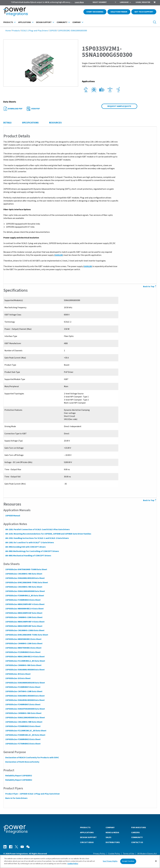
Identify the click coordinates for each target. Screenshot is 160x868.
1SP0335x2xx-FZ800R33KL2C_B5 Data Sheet (25, 735)
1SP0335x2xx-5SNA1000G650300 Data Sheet (25, 591)
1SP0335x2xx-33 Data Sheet (18, 678)
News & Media (112, 832)
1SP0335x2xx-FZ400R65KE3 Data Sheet (23, 600)
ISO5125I (59, 255)
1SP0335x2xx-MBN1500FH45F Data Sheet (24, 626)
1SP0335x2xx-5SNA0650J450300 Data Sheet (25, 696)
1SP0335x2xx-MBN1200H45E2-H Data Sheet (25, 657)
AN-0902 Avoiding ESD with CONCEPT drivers (25, 547)
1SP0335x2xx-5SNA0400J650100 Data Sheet (25, 578)
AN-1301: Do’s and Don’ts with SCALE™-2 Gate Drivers (30, 543)
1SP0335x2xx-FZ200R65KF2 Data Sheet (23, 687)
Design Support (44, 22)
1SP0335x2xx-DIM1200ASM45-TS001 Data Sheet (27, 635)
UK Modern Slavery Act (147, 854)
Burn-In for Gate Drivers (16, 798)
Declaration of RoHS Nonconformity (22, 762)
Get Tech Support (144, 12)
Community (62, 22)
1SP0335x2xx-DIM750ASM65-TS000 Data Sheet (26, 569)
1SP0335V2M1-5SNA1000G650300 (73, 31)
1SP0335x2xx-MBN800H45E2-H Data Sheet (24, 609)
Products (8, 22)
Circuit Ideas (87, 842)
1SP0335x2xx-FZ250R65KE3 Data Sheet (23, 652)
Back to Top (150, 287)
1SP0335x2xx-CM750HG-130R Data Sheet (24, 691)
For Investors (139, 827)
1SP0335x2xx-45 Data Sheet (18, 674)
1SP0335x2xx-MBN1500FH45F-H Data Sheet (25, 604)
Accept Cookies (128, 862)
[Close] (156, 862)
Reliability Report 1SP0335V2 (18, 776)
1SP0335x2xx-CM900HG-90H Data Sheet (23, 713)
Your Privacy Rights (110, 862)
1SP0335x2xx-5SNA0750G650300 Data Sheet (25, 709)
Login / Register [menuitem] (143, 2)
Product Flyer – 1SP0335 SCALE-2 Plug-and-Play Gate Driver (32, 794)
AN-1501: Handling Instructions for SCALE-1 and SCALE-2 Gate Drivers (37, 538)
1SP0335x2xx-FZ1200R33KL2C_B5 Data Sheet (26, 731)
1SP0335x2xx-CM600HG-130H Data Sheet (24, 617)
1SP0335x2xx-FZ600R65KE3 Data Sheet (23, 739)
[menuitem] (155, 3)
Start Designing (95, 12)
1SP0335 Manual (13, 516)
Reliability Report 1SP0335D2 (19, 780)
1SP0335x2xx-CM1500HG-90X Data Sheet (24, 587)
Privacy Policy (99, 854)
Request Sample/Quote (119, 106)
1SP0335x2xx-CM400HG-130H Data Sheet (24, 644)
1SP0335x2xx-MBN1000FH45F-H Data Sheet (25, 622)
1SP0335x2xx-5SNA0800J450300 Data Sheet (25, 670)
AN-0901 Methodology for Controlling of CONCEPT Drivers (32, 551)
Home (8, 31)
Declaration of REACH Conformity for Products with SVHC (32, 758)
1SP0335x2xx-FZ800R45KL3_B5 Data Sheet (25, 596)
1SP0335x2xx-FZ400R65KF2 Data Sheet (23, 704)
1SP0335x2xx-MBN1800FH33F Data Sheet (24, 613)
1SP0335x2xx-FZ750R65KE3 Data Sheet (23, 744)
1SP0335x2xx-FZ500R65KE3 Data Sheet (23, 726)
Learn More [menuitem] (79, 2)
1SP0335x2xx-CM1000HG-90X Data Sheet (24, 574)
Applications (25, 22)
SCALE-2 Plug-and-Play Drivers (35, 31)
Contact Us (137, 842)
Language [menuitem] (124, 2)
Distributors (113, 842)
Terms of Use (129, 854)
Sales (108, 837)
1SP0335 (53, 31)
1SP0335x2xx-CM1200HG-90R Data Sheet (24, 722)
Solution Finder (119, 12)
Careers (135, 832)
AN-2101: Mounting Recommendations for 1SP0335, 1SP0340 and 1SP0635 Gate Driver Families (48, 534)
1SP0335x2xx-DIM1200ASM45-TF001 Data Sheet (27, 583)
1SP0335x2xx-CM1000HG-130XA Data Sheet (25, 630)
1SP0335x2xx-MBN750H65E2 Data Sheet (23, 648)
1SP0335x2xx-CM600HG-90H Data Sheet (23, 665)
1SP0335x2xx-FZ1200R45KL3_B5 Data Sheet (25, 661)
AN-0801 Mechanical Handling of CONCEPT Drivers (28, 556)
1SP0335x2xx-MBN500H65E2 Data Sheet (23, 639)
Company (77, 22)
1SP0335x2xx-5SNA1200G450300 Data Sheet (25, 718)
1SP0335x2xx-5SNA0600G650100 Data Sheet (25, 683)
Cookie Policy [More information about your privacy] (73, 864)
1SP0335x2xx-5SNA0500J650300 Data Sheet (25, 700)
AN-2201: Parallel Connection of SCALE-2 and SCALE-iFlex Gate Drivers (37, 529)
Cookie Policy (114, 854)
